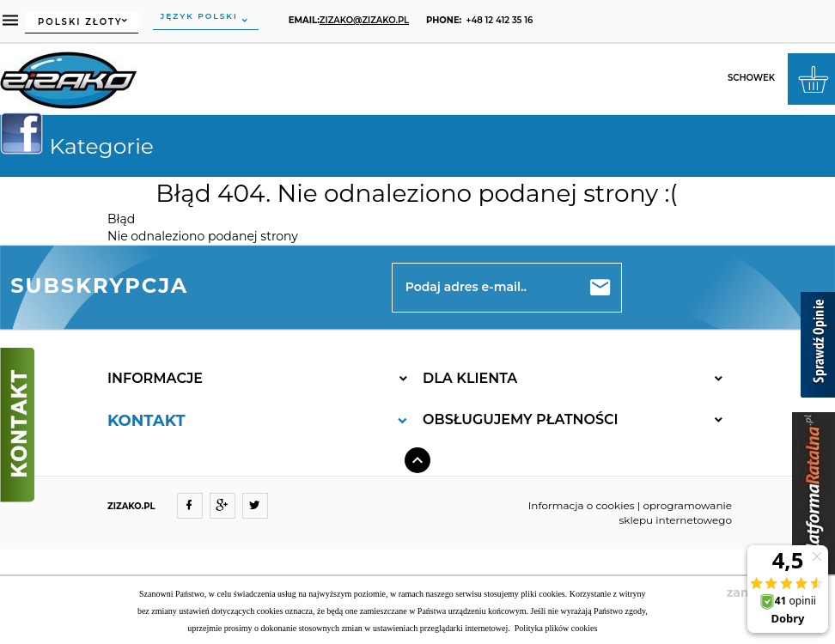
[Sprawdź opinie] (818, 348)
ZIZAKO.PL (131, 506)
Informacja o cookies (582, 505)
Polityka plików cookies (555, 628)
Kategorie (84, 146)
